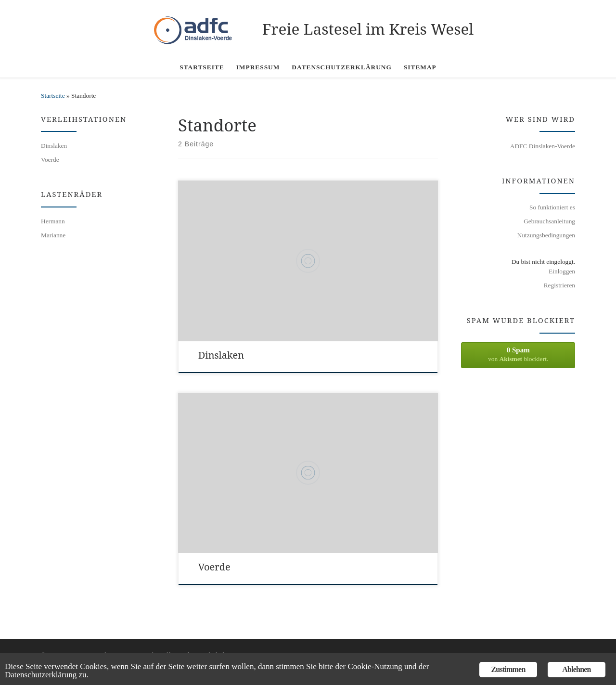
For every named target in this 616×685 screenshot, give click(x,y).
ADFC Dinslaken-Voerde (543, 146)
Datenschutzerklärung (41, 675)
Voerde (214, 567)
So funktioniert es (552, 207)
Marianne (53, 235)
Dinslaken (221, 355)
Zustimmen (508, 669)
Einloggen (562, 271)
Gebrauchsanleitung (549, 221)
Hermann (53, 221)
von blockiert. (518, 354)
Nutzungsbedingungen (546, 235)
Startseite (53, 96)
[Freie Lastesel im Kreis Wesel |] (199, 27)
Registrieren (559, 285)
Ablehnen (576, 669)
